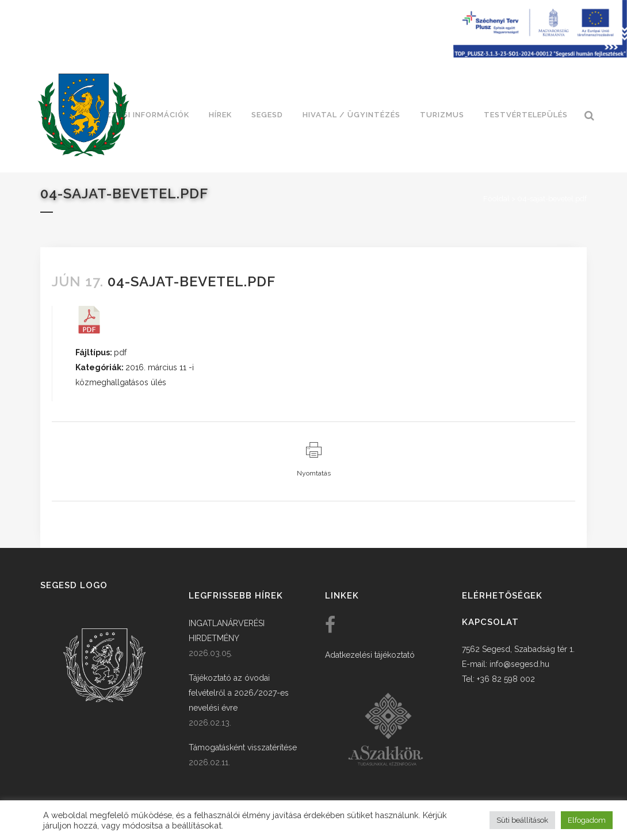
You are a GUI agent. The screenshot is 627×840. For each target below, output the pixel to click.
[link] (83, 115)
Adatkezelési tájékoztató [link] (370, 655)
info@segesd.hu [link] (519, 664)
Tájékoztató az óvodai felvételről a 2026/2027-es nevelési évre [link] (239, 693)
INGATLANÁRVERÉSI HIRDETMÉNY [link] (227, 631)
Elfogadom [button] (587, 820)
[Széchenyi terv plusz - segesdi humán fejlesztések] (540, 55)
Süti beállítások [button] (522, 820)
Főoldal (496, 199)
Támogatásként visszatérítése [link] (243, 747)
